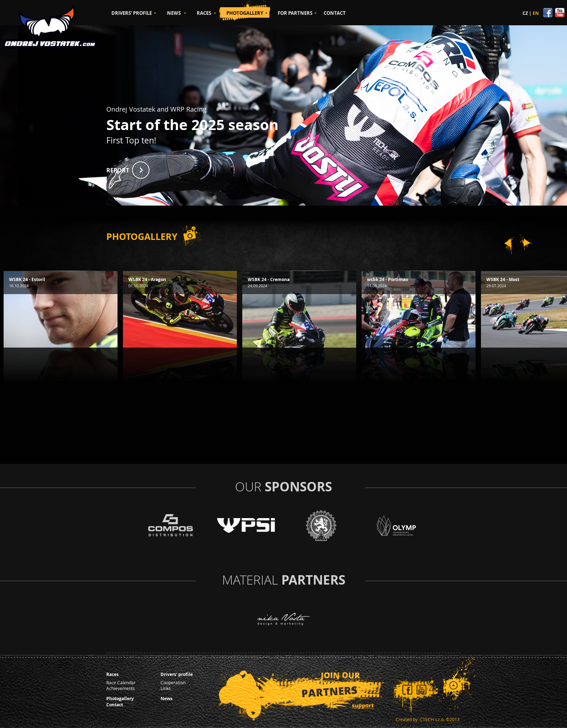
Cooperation (173, 682)
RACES (204, 13)
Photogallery (120, 699)
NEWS (174, 13)
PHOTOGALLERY (245, 13)
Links (166, 688)
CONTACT (335, 13)
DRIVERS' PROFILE (132, 13)
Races (112, 674)
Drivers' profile (177, 674)
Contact (115, 705)
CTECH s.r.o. (432, 719)
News (167, 699)
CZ (525, 13)
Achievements (121, 688)
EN (536, 13)
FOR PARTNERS (295, 13)
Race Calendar (121, 682)
